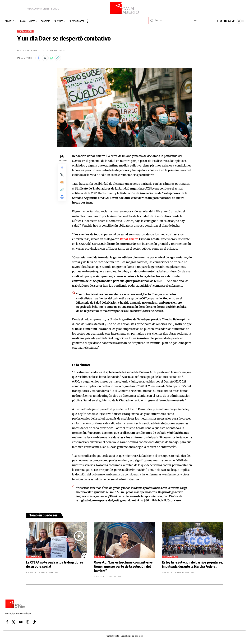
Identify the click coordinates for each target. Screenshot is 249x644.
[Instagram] (229, 21)
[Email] (62, 186)
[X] (221, 21)
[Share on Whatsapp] (54, 59)
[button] (87, 21)
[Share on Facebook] (39, 59)
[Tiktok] (233, 21)
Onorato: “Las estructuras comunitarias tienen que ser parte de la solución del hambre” (123, 568)
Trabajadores (27, 31)
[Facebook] (217, 21)
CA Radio (100, 558)
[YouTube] (225, 21)
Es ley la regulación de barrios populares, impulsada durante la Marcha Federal (193, 566)
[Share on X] (46, 59)
